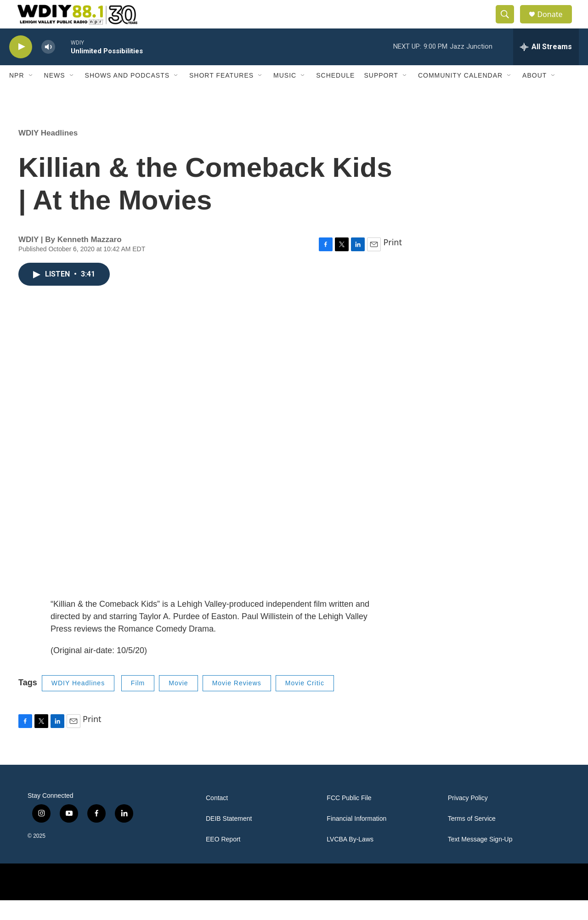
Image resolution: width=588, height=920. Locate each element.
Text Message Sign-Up (480, 859)
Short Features (221, 96)
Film (138, 703)
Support (381, 96)
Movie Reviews (237, 703)
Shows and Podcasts (127, 96)
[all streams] (546, 67)
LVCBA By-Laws (350, 859)
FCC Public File (349, 818)
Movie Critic (305, 703)
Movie (178, 703)
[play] (21, 67)
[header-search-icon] (509, 24)
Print (393, 262)
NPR (17, 96)
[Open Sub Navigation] (31, 96)
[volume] (48, 67)
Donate (555, 24)
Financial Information (356, 838)
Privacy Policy (468, 818)
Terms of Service (472, 838)
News (55, 96)
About (534, 96)
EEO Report (223, 859)
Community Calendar (460, 96)
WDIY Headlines (48, 153)
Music (285, 96)
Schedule (335, 96)
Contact (217, 818)
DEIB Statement (229, 838)
